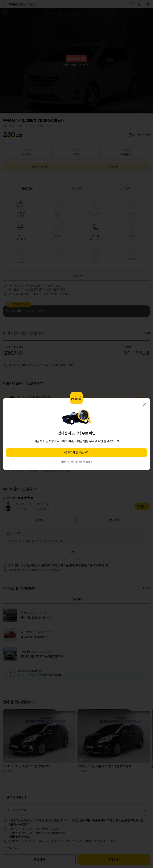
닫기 (145, 404)
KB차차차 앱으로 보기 (76, 452)
